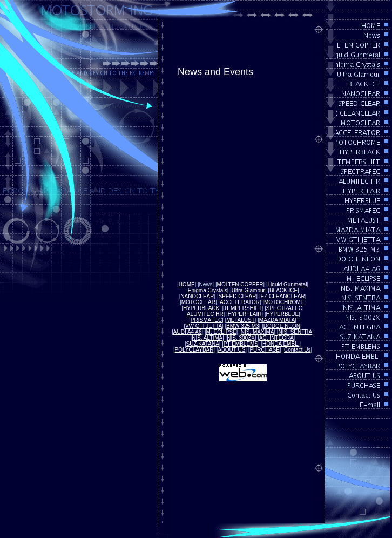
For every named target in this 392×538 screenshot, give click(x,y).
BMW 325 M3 (243, 326)
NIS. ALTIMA (207, 338)
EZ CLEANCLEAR (283, 296)
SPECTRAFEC (284, 308)
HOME (187, 284)
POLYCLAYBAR (194, 350)
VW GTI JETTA (204, 326)
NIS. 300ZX (241, 338)
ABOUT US (231, 350)
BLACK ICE (283, 290)
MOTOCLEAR (198, 302)
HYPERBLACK (201, 308)
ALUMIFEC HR (205, 314)
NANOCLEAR (197, 296)
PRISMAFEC (206, 320)
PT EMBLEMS (241, 344)
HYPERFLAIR (245, 314)
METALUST (241, 320)
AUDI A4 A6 (188, 332)
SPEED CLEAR (237, 296)
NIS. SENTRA (295, 332)
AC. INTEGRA (276, 338)
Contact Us (297, 350)
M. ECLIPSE (221, 332)
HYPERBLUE (283, 314)
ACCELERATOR (240, 302)
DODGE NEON (282, 326)
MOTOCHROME (284, 302)
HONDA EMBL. (281, 344)
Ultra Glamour (248, 290)
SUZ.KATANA (203, 344)
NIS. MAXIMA (258, 332)
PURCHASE (265, 350)
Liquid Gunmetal (288, 284)
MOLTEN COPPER (240, 284)
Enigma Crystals (208, 290)
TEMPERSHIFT (243, 308)
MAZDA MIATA (277, 320)
